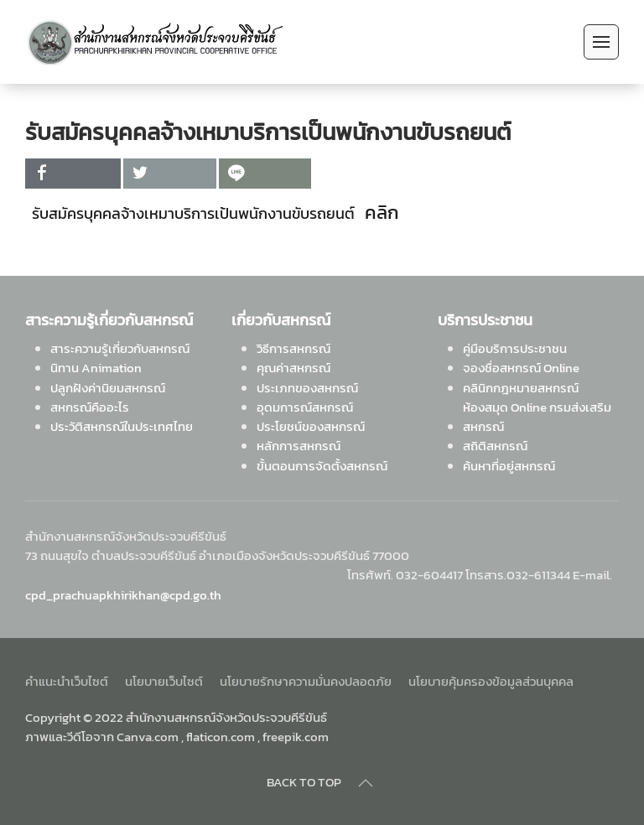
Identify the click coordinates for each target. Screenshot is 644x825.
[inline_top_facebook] (73, 174)
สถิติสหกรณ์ (495, 446)
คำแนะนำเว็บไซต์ (67, 681)
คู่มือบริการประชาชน (515, 348)
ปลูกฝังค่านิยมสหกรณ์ (108, 388)
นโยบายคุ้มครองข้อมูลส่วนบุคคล (491, 681)
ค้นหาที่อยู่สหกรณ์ (509, 466)
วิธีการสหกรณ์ (293, 348)
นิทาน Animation (96, 368)
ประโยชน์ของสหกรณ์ (311, 426)
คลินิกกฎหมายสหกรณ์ (521, 388)
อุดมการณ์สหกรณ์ (305, 407)
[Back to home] (154, 42)
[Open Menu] (601, 42)
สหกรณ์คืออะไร (90, 407)
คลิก (384, 213)
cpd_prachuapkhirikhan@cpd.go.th (123, 595)
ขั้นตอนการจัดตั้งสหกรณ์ (322, 466)
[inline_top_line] (265, 174)
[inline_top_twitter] (169, 174)
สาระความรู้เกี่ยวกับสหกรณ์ (120, 348)
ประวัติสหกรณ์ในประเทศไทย (122, 426)
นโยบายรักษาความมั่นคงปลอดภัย (306, 681)
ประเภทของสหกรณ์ (307, 388)
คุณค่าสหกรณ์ (293, 368)
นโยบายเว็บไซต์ (164, 681)
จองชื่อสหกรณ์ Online (521, 368)
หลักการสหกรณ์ (299, 446)
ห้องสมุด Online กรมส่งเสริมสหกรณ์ (537, 417)
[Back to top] (366, 783)
